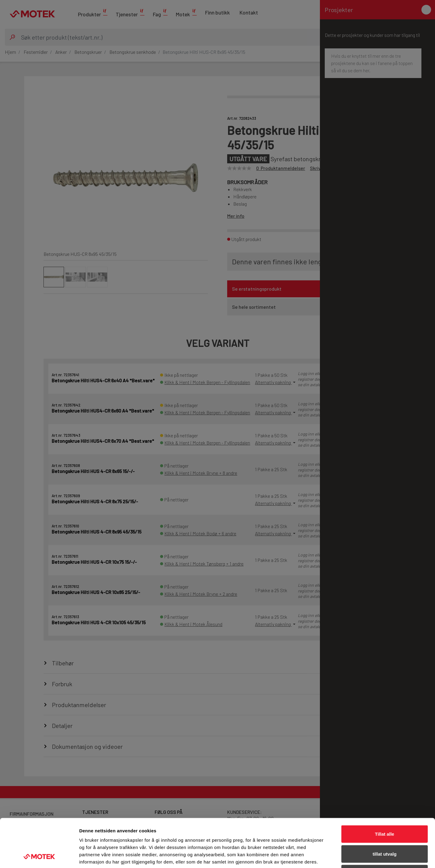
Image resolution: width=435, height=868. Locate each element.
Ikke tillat (385, 828)
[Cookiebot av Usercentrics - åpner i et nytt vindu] (39, 856)
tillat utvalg (384, 809)
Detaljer (322, 856)
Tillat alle (385, 789)
